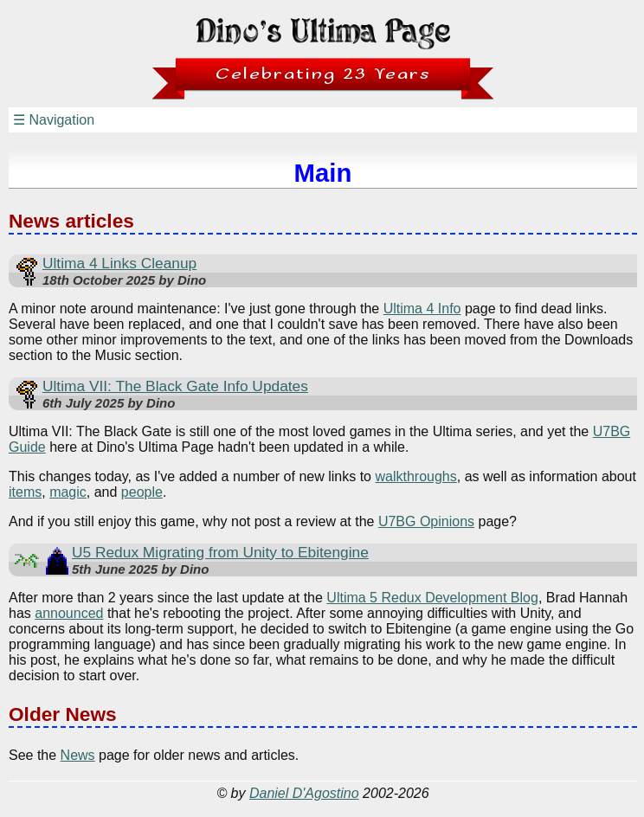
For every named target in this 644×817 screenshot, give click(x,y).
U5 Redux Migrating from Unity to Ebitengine (220, 552)
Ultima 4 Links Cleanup (119, 263)
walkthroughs (415, 476)
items (25, 492)
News (78, 755)
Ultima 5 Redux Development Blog (432, 598)
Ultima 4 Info (422, 309)
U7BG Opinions (426, 521)
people (142, 492)
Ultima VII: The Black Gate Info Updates (175, 386)
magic (68, 492)
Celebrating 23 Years (323, 74)
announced (69, 613)
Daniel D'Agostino (304, 793)
